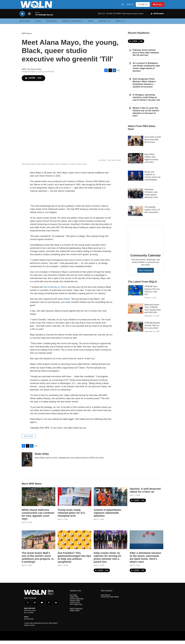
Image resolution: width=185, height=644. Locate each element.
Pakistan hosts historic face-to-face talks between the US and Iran (146, 56)
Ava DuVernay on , (55, 290)
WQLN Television (76, 612)
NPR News (27, 37)
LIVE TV (143, 6)
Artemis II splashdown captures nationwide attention (107, 516)
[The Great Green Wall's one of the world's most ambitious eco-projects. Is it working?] (39, 543)
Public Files (74, 600)
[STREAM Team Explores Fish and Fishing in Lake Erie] (136, 294)
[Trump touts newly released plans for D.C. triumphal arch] (75, 500)
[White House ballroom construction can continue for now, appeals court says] (39, 500)
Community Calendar (146, 259)
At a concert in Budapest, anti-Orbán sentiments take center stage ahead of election (146, 71)
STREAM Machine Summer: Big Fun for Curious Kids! (152, 329)
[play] (22, 17)
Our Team (73, 599)
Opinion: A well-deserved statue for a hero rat (145, 494)
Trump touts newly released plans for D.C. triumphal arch (72, 516)
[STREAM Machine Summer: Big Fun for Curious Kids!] (136, 330)
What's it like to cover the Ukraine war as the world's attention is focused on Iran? (146, 115)
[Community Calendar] (146, 241)
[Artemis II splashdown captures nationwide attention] (110, 500)
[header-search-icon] (123, 6)
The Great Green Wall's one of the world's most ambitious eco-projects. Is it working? (38, 561)
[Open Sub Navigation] (32, 25)
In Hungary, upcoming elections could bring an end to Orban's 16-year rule (146, 101)
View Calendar (146, 274)
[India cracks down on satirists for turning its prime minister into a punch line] (110, 543)
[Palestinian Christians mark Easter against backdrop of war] (136, 197)
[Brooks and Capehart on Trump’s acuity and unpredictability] (136, 179)
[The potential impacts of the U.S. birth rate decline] (136, 214)
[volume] (29, 17)
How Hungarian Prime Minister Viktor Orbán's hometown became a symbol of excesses (144, 86)
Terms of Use (75, 606)
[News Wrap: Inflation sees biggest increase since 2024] (136, 162)
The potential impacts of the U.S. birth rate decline (152, 213)
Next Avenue (106, 599)
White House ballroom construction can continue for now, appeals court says (38, 518)
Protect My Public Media (110, 600)
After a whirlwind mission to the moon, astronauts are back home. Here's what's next (145, 561)
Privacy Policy (75, 604)
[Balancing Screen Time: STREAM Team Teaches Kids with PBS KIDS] (136, 312)
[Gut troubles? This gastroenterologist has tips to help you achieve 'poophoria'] (75, 543)
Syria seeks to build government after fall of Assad (153, 143)
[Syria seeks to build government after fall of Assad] (136, 144)
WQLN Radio (75, 614)
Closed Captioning (77, 602)
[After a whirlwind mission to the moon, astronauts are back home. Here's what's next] (146, 543)
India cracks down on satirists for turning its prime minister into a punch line (107, 561)
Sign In (130, 6)
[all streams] (157, 17)
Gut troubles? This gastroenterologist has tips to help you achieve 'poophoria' (74, 561)
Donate (160, 6)
